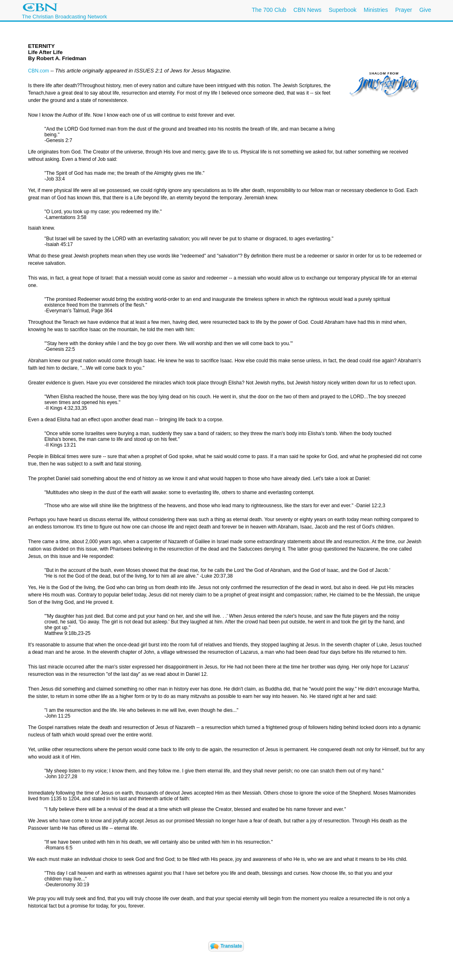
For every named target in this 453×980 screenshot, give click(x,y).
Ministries (376, 10)
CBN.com (39, 71)
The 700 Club (269, 10)
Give (425, 10)
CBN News (307, 10)
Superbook (343, 10)
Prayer (404, 10)
